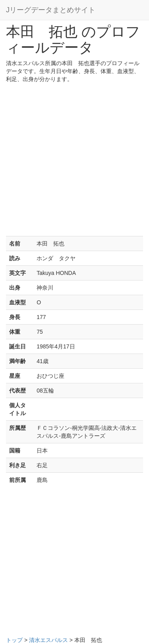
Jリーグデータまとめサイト (51, 10)
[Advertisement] (74, 161)
